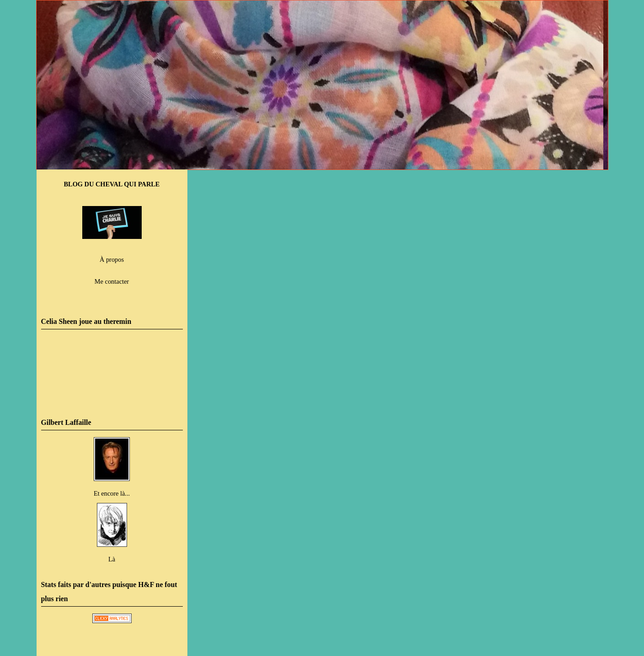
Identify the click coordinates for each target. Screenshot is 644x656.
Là (112, 559)
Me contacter (112, 281)
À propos (112, 259)
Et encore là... (112, 493)
